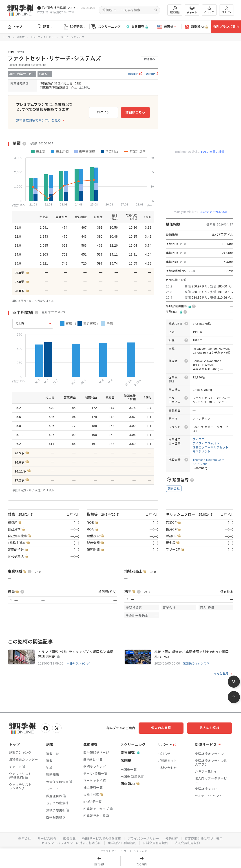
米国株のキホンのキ (196, 664)
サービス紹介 (46, 838)
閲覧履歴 (175, 10)
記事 (45, 27)
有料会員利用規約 (156, 843)
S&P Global (201, 464)
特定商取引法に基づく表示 (205, 838)
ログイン (227, 10)
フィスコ (199, 439)
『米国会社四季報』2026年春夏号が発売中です (60, 8)
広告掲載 (69, 838)
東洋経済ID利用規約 (122, 843)
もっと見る (221, 674)
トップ (15, 27)
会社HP (152, 74)
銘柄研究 (74, 27)
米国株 (167, 27)
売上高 (20, 323)
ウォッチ (209, 10)
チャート (192, 10)
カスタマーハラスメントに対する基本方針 (71, 843)
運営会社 (23, 838)
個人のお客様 (167, 728)
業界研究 (137, 27)
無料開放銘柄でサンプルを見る (39, 120)
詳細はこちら (135, 112)
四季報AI (196, 27)
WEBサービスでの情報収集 (101, 838)
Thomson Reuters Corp (209, 460)
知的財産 (172, 838)
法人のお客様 (212, 728)
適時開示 (135, 74)
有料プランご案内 (226, 27)
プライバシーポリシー (144, 838)
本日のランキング (78, 664)
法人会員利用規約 (188, 843)
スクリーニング (106, 27)
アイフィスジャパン (206, 443)
